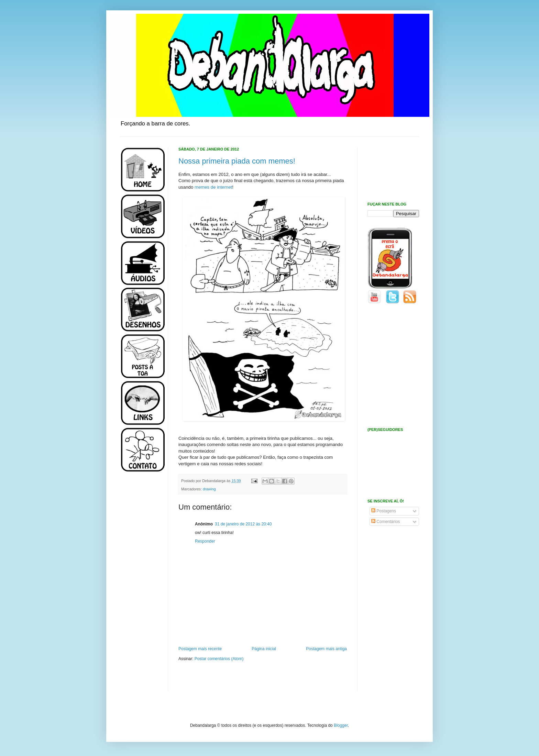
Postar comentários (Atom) (219, 659)
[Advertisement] (141, 587)
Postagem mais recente (200, 649)
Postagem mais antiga (326, 649)
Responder (205, 541)
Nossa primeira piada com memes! (237, 161)
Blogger (341, 725)
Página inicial (264, 649)
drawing (209, 489)
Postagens (384, 511)
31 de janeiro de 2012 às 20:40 (243, 524)
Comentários (386, 522)
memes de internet (213, 187)
